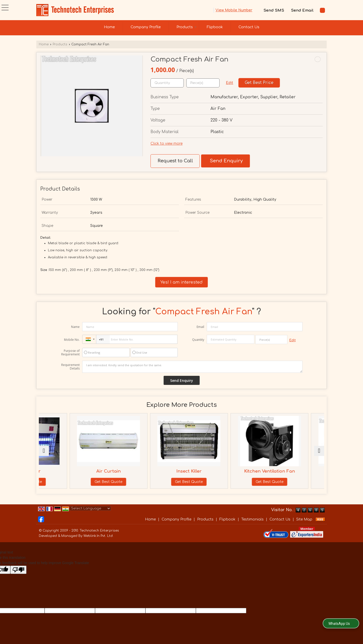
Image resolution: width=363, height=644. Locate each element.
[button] (234, 10)
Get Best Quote (63, 482)
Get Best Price (259, 83)
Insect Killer (207, 471)
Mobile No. (72, 340)
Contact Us (249, 27)
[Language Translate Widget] (90, 513)
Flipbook (215, 27)
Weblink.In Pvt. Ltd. (98, 541)
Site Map (304, 524)
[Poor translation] (18, 575)
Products (187, 27)
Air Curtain (134, 471)
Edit (230, 83)
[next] (319, 453)
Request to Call (175, 161)
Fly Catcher (63, 471)
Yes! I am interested (181, 282)
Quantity (198, 340)
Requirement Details (70, 367)
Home (109, 27)
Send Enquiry (226, 161)
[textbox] (203, 83)
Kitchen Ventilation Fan (279, 471)
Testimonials (252, 524)
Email (200, 327)
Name (75, 327)
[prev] (44, 453)
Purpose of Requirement (70, 353)
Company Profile (146, 27)
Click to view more (167, 144)
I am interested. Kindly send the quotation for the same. (192, 367)
